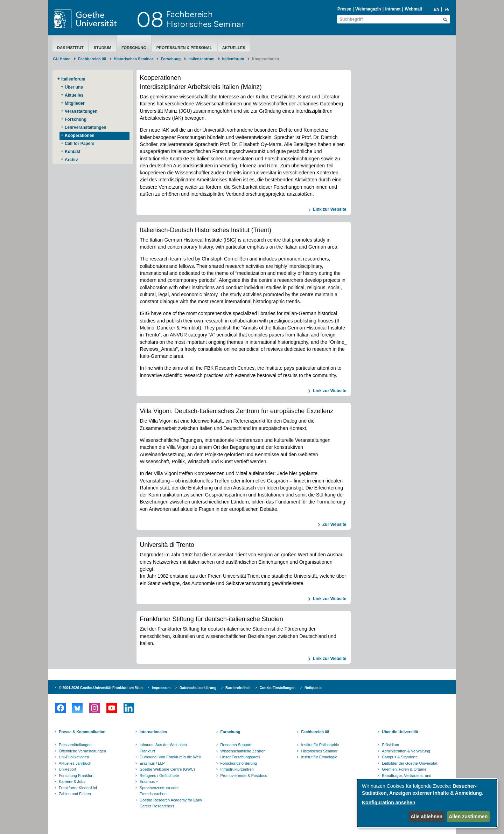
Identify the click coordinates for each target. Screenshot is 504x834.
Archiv (71, 160)
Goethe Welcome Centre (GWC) (167, 769)
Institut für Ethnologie (319, 757)
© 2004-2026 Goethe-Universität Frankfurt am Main (101, 688)
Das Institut (70, 48)
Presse (344, 9)
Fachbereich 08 (92, 59)
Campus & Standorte (400, 757)
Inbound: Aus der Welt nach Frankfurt (163, 748)
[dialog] (427, 803)
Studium (103, 48)
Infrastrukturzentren (237, 769)
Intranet (393, 9)
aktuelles (234, 48)
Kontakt (73, 152)
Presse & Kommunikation (82, 732)
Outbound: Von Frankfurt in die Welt (170, 757)
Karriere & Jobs (72, 781)
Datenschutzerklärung (198, 688)
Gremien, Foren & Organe (404, 769)
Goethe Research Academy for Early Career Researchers (171, 803)
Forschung (134, 48)
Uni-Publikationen (74, 757)
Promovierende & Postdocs (244, 776)
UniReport (68, 769)
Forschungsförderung (239, 763)
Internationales (153, 732)
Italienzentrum (201, 59)
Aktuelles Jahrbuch (75, 763)
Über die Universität (400, 732)
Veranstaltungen (81, 111)
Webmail (414, 9)
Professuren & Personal (184, 48)
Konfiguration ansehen (388, 802)
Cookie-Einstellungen (278, 688)
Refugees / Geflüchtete (159, 776)
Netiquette (313, 688)
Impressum (161, 688)
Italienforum (233, 59)
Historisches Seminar (134, 59)
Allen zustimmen (468, 816)
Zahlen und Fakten (75, 794)
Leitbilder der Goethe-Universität (409, 763)
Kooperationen (80, 135)
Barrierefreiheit (238, 688)
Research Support (236, 745)
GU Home (62, 59)
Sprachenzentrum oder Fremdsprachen (159, 791)
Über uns (74, 87)
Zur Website (334, 524)
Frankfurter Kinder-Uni (78, 788)
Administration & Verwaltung (406, 751)
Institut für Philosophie (320, 745)
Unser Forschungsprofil (240, 757)
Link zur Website (330, 209)
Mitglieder (75, 103)
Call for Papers (80, 144)
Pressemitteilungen (75, 745)
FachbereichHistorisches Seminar (205, 19)
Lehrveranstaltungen (86, 127)
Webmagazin (368, 9)
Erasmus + (149, 781)
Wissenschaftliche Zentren (243, 751)
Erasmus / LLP (152, 763)
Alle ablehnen (426, 816)
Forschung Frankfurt (76, 776)
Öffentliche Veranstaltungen (82, 751)
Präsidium (390, 745)
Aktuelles (74, 95)
